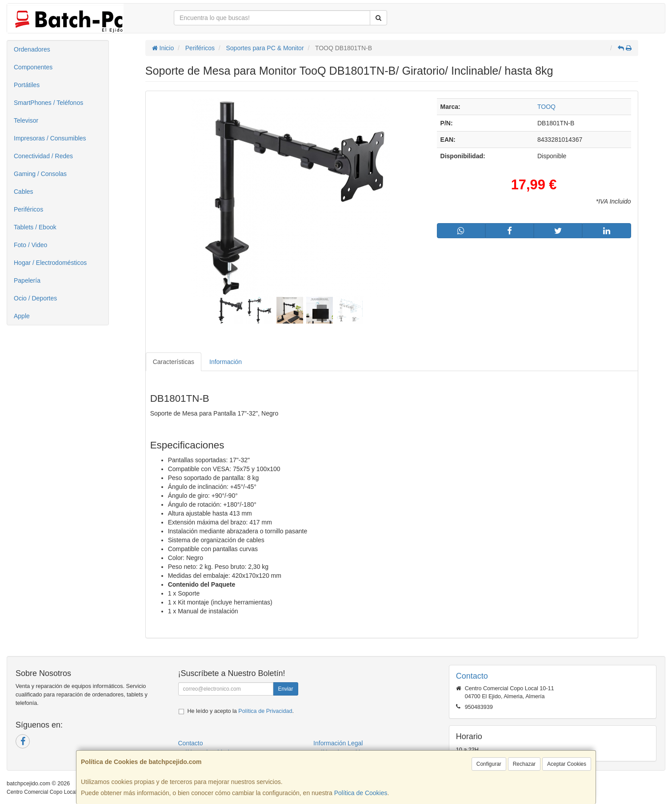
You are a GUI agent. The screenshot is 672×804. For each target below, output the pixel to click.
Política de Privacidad (265, 711)
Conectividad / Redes (43, 156)
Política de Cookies (361, 793)
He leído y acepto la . (241, 711)
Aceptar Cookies (567, 764)
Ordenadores (32, 49)
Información (226, 362)
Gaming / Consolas (40, 174)
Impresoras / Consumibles (50, 138)
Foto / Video (30, 245)
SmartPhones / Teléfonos (48, 103)
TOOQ (546, 107)
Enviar (285, 689)
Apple (22, 316)
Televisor (26, 120)
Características (174, 362)
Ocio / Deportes (35, 298)
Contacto (191, 743)
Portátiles (27, 85)
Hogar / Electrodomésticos (50, 263)
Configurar (489, 764)
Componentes (33, 67)
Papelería (27, 280)
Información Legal (338, 743)
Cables (24, 192)
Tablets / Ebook (35, 227)
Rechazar (524, 764)
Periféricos (28, 209)
